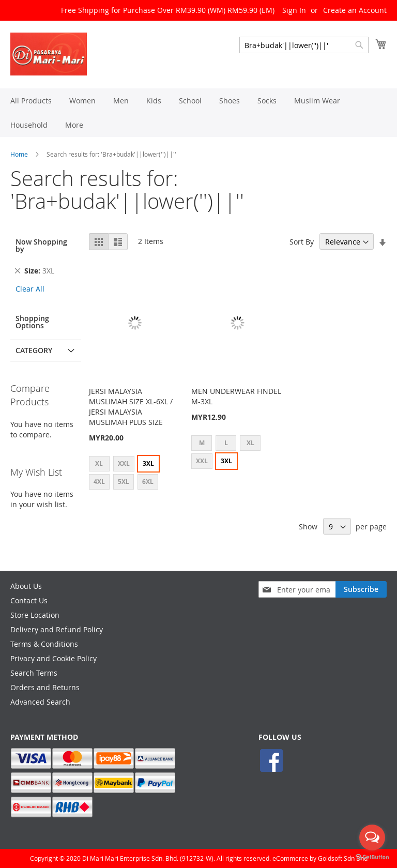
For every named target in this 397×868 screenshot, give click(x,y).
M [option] (202, 443)
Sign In (294, 10)
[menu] (198, 113)
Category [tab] (34, 350)
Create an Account (355, 10)
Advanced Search (40, 702)
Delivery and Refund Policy (57, 629)
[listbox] (135, 474)
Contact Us (29, 600)
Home (19, 154)
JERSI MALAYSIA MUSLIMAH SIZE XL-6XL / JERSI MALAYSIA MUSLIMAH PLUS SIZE (131, 407)
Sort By (302, 242)
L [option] (226, 443)
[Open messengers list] (372, 837)
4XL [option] (99, 482)
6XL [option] (148, 482)
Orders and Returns (45, 687)
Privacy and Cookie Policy (54, 658)
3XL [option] (148, 463)
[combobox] (304, 45)
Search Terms (34, 673)
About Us (26, 586)
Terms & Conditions (44, 644)
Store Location (35, 615)
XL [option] (99, 463)
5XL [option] (124, 482)
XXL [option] (124, 463)
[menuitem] (31, 101)
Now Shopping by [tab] (41, 245)
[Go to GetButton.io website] (372, 857)
